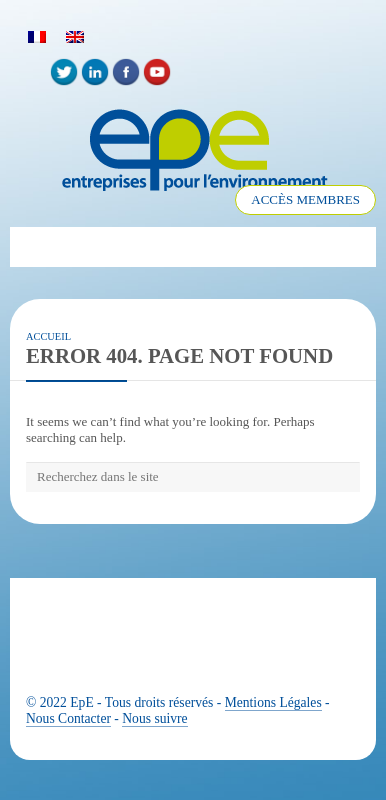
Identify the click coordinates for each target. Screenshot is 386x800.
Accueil (48, 336)
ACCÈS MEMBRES (305, 199)
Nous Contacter (68, 718)
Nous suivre (154, 718)
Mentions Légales (273, 702)
